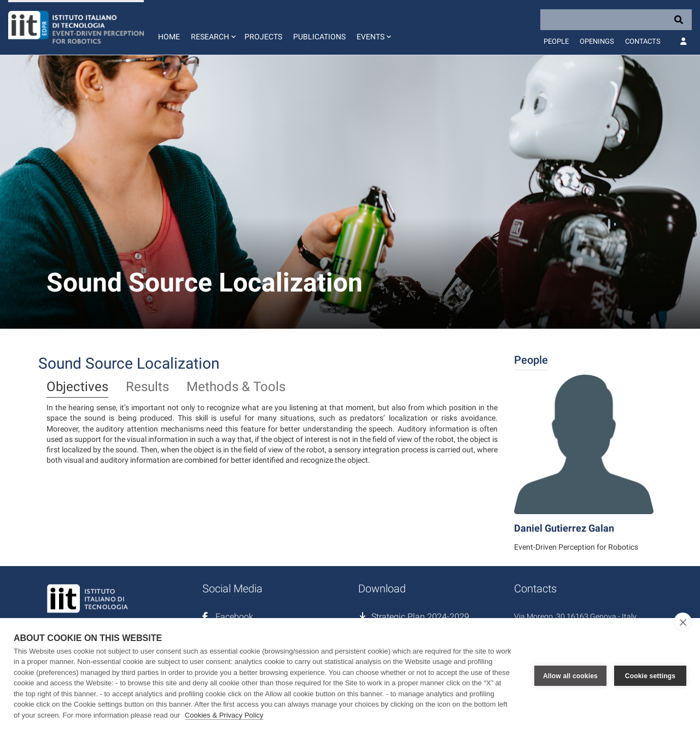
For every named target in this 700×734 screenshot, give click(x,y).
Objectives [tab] (77, 387)
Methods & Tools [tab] (236, 387)
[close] (683, 622)
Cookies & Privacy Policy (224, 715)
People (556, 41)
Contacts (643, 41)
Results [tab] (147, 387)
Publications (319, 37)
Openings (597, 41)
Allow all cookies (570, 676)
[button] (212, 27)
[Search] (616, 20)
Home (169, 37)
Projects (263, 37)
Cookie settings (650, 676)
